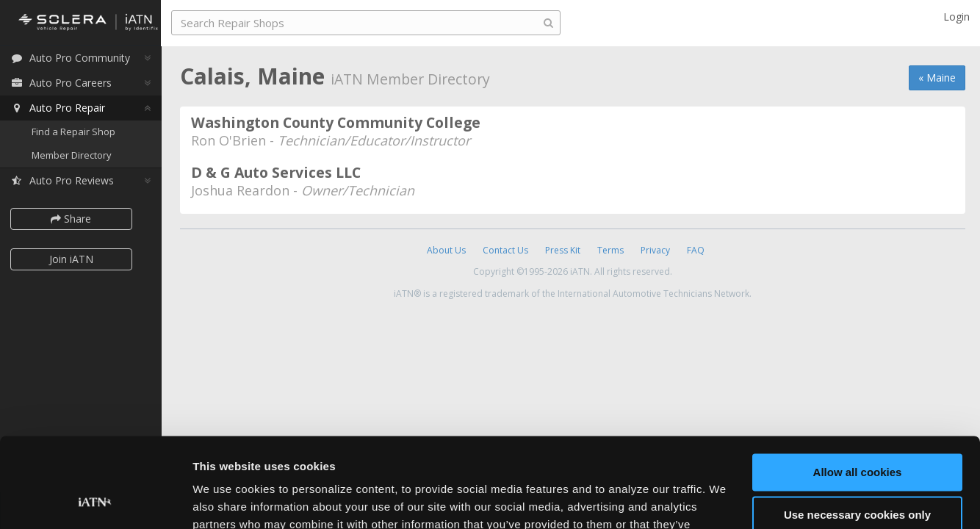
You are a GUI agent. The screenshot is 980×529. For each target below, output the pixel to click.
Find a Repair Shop (77, 132)
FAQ (696, 250)
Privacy (655, 250)
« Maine (937, 78)
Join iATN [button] (75, 260)
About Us (446, 250)
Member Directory (75, 156)
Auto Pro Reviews (66, 181)
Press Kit (563, 250)
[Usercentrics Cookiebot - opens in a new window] (95, 500)
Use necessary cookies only (857, 432)
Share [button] (75, 219)
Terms (610, 250)
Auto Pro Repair (61, 108)
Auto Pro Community (74, 58)
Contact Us (505, 250)
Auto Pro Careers (65, 83)
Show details (227, 500)
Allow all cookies (858, 390)
